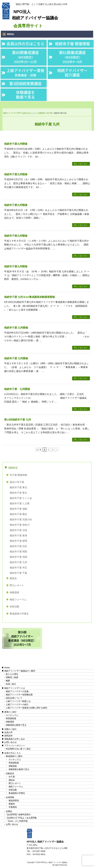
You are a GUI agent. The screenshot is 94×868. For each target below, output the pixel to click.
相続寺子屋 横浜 (18, 514)
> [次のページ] (57, 450)
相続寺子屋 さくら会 (21, 498)
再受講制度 (11, 718)
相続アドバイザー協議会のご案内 (20, 671)
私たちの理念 (12, 674)
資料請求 (8, 736)
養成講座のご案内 (14, 756)
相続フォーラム (18, 599)
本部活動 (14, 607)
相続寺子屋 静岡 (18, 541)
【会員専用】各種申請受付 (18, 815)
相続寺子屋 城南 (18, 509)
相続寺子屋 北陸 (18, 530)
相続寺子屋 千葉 (18, 573)
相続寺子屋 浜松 (18, 546)
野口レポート (17, 585)
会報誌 (9, 811)
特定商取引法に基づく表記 (18, 749)
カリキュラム (12, 715)
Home (7, 668)
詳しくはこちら (81, 164)
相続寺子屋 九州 (18, 562)
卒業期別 (13, 807)
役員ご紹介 (11, 684)
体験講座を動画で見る (25, 95)
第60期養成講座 (25, 57)
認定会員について (14, 698)
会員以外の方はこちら (25, 44)
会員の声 (8, 732)
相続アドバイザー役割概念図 (19, 695)
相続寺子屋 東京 (18, 493)
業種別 (12, 804)
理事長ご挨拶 (12, 677)
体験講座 (14, 592)
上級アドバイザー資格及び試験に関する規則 (26, 708)
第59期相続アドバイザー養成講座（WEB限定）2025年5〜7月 (22, 638)
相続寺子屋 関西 (18, 552)
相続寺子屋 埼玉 (18, 568)
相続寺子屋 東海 (18, 535)
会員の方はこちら (13, 753)
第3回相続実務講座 (25, 83)
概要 (8, 681)
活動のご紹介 (10, 729)
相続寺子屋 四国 (18, 557)
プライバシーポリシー (15, 746)
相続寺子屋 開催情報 (72, 44)
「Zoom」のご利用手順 (17, 821)
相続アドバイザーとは (15, 688)
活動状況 (13, 468)
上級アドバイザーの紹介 (17, 705)
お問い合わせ (10, 742)
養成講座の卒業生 (19, 614)
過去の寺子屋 (17, 482)
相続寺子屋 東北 (18, 487)
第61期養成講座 (72, 57)
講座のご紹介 (10, 712)
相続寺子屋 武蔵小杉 (21, 519)
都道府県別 (14, 801)
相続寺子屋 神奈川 (20, 525)
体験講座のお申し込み (15, 739)
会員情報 (10, 797)
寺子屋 (12, 777)
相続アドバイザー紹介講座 (72, 73)
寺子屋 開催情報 (18, 475)
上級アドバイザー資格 (25, 73)
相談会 (13, 578)
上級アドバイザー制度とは (18, 701)
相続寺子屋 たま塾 (20, 503)
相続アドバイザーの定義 (17, 691)
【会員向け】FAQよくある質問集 (21, 818)
